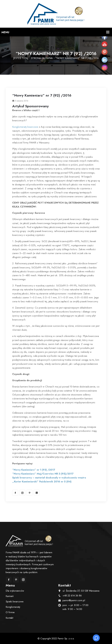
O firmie (10, 612)
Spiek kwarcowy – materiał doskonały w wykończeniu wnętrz (49, 478)
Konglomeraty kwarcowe (25, 127)
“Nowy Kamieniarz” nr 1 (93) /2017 (34, 470)
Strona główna (42, 58)
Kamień (10, 596)
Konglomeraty (13, 607)
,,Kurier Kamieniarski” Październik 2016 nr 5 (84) (42, 482)
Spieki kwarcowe (15, 601)
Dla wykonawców (15, 591)
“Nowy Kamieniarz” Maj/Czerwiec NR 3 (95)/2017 (43, 474)
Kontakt (9, 618)
